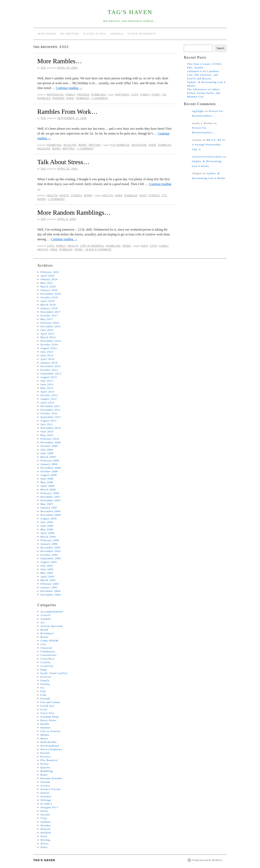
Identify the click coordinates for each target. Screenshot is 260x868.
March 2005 (48, 580)
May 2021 (47, 283)
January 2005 (49, 587)
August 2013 (49, 377)
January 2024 (49, 279)
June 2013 (47, 384)
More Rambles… (60, 61)
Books (45, 637)
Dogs (44, 670)
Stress (76, 196)
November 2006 (51, 515)
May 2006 (47, 529)
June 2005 (47, 569)
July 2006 (47, 522)
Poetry (45, 764)
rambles (83, 98)
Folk (43, 695)
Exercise (46, 677)
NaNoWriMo (49, 742)
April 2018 (48, 301)
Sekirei (45, 793)
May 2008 (47, 482)
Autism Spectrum (52, 626)
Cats (51, 246)
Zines (44, 847)
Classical (46, 648)
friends (59, 98)
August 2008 (49, 475)
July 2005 (47, 566)
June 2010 (47, 431)
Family (70, 95)
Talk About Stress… (63, 162)
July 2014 (47, 352)
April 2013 (48, 392)
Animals (117, 34)
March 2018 (48, 305)
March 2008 (48, 489)
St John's (46, 804)
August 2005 (49, 562)
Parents (45, 753)
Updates (46, 822)
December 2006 (51, 511)
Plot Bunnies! (49, 760)
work (56, 149)
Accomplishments (52, 612)
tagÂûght (198, 111)
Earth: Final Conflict (54, 673)
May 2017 (47, 319)
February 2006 (50, 540)
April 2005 (48, 576)
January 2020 (49, 290)
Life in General (92, 246)
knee (70, 98)
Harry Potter (49, 720)
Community (48, 651)
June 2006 (47, 526)
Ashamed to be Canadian (203, 71)
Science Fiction (51, 789)
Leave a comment (98, 250)
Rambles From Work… (67, 112)
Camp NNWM (49, 641)
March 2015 (48, 337)
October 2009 (49, 446)
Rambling (98, 95)
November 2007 (51, 500)
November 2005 (51, 551)
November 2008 (51, 468)
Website (46, 829)
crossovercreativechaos (207, 157)
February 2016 (50, 323)
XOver (45, 844)
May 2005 (47, 573)
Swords (45, 815)
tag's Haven (130, 12)
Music (44, 738)
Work (83, 145)
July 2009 (47, 450)
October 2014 (49, 344)
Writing (95, 145)
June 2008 (47, 479)
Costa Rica (48, 659)
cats (135, 95)
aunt (144, 246)
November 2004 (51, 595)
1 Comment (100, 98)
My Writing (70, 34)
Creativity (47, 666)
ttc (164, 196)
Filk (43, 691)
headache (139, 145)
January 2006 (49, 544)
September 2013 (51, 373)
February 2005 (50, 584)
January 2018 (49, 308)
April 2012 (48, 402)
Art (43, 622)
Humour (46, 728)
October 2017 (49, 315)
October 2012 (49, 395)
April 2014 (48, 359)
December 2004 (51, 591)
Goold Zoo (47, 706)
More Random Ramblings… (74, 212)
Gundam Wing (50, 717)
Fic (43, 688)
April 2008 (48, 486)
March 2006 (48, 537)
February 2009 (50, 460)
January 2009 (49, 464)
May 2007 (47, 504)
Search (220, 48)
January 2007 (49, 508)
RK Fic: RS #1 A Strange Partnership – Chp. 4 (209, 145)
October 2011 (49, 413)
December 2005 (51, 547)
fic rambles (120, 145)
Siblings (46, 800)
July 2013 (47, 381)
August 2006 (49, 518)
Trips (44, 818)
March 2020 (48, 286)
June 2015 (47, 330)
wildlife (44, 149)
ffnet (156, 95)
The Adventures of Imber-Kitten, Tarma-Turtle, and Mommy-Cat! (204, 93)
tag (43, 68)
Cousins (46, 662)
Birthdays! (55, 95)
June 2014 (47, 355)
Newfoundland (50, 746)
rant (143, 196)
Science (46, 786)
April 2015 (48, 334)
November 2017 (51, 312)
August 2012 (49, 399)
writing (69, 149)
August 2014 (49, 348)
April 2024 (48, 276)
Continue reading (69, 88)
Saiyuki (45, 782)
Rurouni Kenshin (51, 778)
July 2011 (47, 424)
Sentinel (46, 796)
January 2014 (49, 363)
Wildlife (70, 145)
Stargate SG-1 (50, 807)
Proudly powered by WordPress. (207, 860)
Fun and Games (50, 702)
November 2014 (51, 341)
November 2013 (51, 366)
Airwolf (46, 615)
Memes (45, 735)
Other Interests (142, 34)
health (108, 196)
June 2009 (47, 453)
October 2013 (49, 370)
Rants (64, 196)
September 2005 (51, 558)
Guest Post (47, 713)
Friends (83, 95)
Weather (46, 825)
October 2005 (49, 555)
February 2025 (50, 272)
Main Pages (47, 34)
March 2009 (48, 457)
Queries (46, 767)
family (145, 95)
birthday (123, 95)
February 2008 (50, 493)
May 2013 (47, 388)
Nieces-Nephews (51, 749)
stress (154, 196)
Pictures (46, 757)
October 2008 (49, 471)
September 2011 (51, 417)
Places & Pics (95, 34)
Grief (44, 709)
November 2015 (51, 326)
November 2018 (51, 294)
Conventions (49, 655)
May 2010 (47, 435)
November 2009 (51, 442)
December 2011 (50, 406)
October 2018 (49, 297)
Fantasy (46, 684)
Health (52, 196)
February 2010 (50, 439)
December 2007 (51, 497)
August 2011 (49, 421)
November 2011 (51, 410)
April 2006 (48, 533)
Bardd (44, 630)
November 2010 (51, 428)
